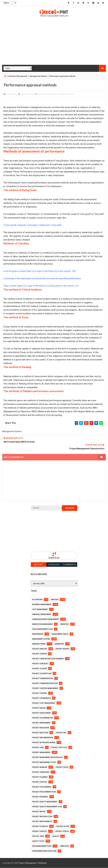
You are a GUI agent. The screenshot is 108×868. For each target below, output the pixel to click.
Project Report (39, 812)
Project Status (62, 831)
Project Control (40, 693)
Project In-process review (44, 743)
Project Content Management (45, 688)
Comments (69, 565)
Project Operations (41, 772)
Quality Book (54, 558)
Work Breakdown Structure (44, 851)
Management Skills (60, 634)
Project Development (42, 713)
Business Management (18, 76)
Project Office (62, 767)
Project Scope (63, 827)
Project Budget (63, 649)
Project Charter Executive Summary (48, 659)
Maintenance (38, 634)
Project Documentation (43, 718)
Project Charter (39, 654)
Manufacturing (39, 644)
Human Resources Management (46, 619)
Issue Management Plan (42, 629)
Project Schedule (40, 827)
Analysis (55, 600)
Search (70, 508)
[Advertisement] (54, 45)
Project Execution (40, 733)
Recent (39, 565)
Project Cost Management (44, 703)
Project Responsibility (42, 822)
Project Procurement (42, 787)
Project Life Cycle (59, 748)
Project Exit (61, 733)
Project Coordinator (41, 698)
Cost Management (40, 610)
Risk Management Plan (42, 846)
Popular (54, 565)
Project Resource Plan (42, 817)
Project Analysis (40, 649)
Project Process (40, 782)
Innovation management (42, 624)
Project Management (41, 753)
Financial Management (42, 614)
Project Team (38, 836)
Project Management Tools (44, 762)
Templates (65, 846)
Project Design (39, 708)
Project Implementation (43, 738)
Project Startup (40, 831)
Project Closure (40, 669)
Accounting (37, 600)
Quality (56, 836)
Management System (38, 76)
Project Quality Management (45, 802)
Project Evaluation (41, 728)
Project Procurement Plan (44, 792)
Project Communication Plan (45, 684)
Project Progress (40, 797)
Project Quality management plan (47, 807)
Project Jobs (38, 748)
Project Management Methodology (47, 757)
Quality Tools (38, 841)
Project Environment (41, 723)
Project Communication (43, 679)
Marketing (59, 644)
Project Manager (40, 767)
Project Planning (40, 777)
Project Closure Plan (42, 674)
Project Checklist (40, 664)
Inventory (65, 624)
